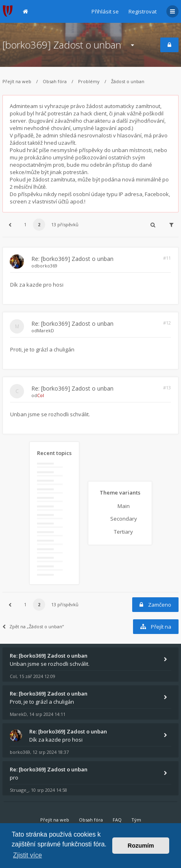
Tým (136, 820)
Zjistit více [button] (27, 855)
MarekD (46, 330)
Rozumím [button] (141, 846)
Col (40, 395)
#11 (167, 258)
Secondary (124, 519)
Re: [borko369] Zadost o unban (72, 259)
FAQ (117, 820)
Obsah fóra (55, 81)
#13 (167, 388)
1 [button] (25, 224)
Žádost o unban (128, 81)
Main (124, 506)
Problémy (89, 81)
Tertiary (123, 532)
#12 (167, 323)
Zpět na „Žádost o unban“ (33, 626)
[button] (10, 225)
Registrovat (143, 11)
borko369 (47, 266)
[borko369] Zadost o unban (62, 45)
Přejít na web (17, 81)
